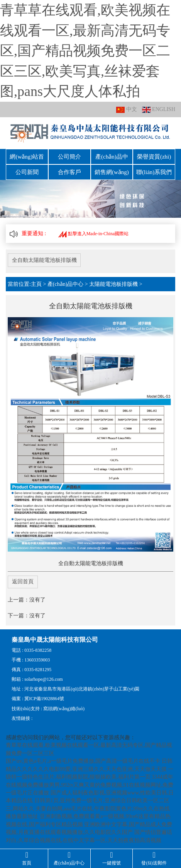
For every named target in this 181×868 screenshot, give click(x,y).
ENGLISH (159, 110)
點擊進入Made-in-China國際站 (93, 232)
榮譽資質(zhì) (154, 156)
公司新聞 (27, 171)
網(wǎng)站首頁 (27, 156)
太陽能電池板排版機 (113, 283)
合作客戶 (69, 171)
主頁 (36, 283)
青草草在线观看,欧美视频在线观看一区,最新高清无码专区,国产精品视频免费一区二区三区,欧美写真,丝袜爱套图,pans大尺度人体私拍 (85, 51)
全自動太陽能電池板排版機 (44, 259)
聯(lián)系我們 (154, 171)
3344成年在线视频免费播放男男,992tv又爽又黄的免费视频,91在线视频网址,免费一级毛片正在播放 (90, 783)
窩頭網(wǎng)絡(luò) (64, 707)
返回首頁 (23, 580)
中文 (127, 110)
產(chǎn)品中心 (112, 156)
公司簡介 (69, 156)
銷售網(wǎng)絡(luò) (112, 173)
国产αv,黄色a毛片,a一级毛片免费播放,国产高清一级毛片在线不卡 (83, 759)
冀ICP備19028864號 (44, 697)
